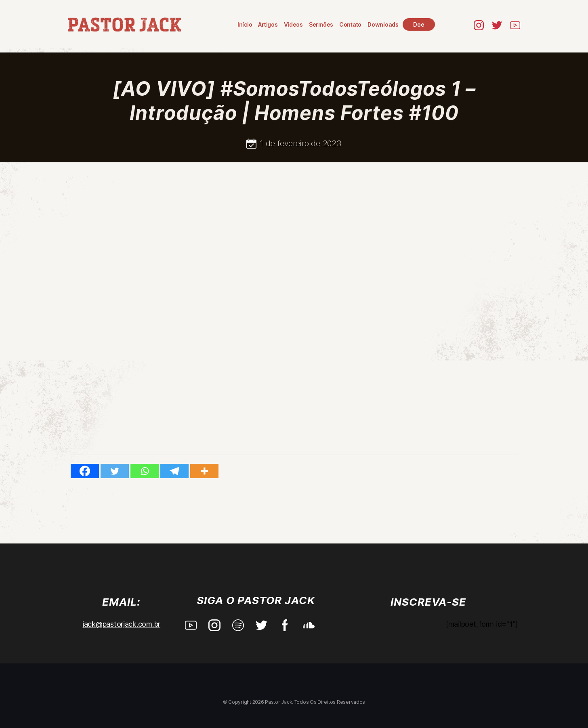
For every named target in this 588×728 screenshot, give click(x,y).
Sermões (321, 24)
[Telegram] (174, 471)
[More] (204, 471)
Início (245, 24)
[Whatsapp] (145, 471)
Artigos (268, 24)
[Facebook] (85, 471)
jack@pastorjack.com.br (121, 624)
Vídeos (293, 24)
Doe (419, 24)
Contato (350, 24)
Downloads (383, 24)
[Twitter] (115, 471)
